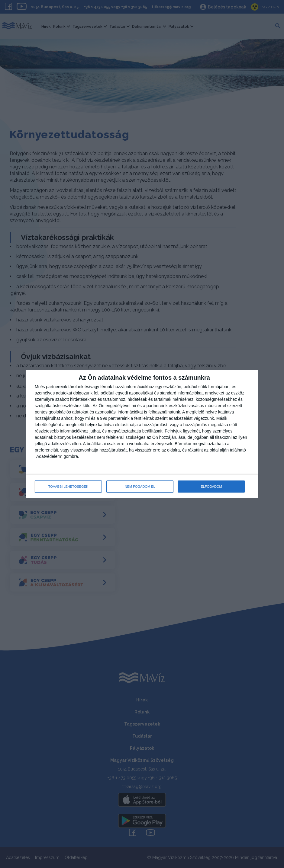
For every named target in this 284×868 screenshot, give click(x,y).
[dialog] (142, 434)
